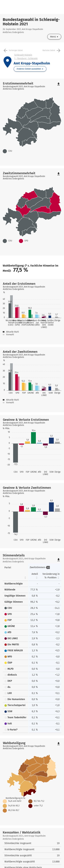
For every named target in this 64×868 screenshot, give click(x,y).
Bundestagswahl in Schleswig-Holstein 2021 (31, 22)
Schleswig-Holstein (23, 55)
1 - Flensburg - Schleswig (26, 58)
